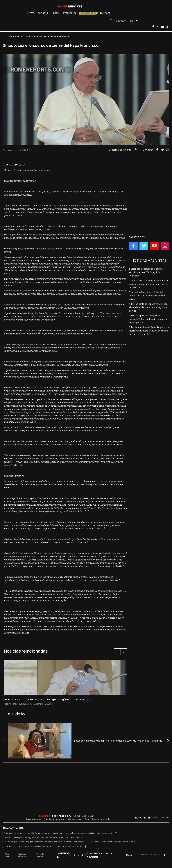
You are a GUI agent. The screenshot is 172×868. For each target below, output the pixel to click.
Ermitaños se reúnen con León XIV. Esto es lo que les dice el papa (33, 833)
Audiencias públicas (17, 704)
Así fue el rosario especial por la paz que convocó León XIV (91, 833)
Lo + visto (105, 13)
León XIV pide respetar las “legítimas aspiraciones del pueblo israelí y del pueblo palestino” (44, 837)
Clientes (121, 21)
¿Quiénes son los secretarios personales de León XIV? (113, 842)
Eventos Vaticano (17, 36)
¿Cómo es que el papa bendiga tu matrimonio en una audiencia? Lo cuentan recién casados (45, 842)
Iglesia (55, 13)
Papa (6, 704)
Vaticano (43, 13)
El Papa (31, 13)
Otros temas (70, 13)
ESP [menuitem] (132, 21)
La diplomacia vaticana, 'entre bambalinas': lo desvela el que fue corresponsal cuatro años (44, 846)
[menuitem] (133, 21)
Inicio (5, 36)
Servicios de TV (88, 13)
